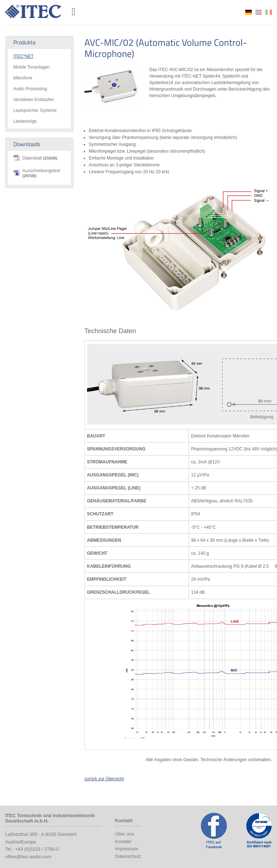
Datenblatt (40, 158)
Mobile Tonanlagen (32, 67)
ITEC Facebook (214, 830)
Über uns (125, 834)
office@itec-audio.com (28, 857)
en (259, 12)
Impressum (127, 849)
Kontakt (123, 841)
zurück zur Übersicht (104, 779)
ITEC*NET (23, 56)
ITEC (37, 11)
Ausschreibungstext (41, 173)
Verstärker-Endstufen (34, 100)
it (269, 12)
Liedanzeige (25, 121)
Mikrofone (23, 78)
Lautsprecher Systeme (35, 110)
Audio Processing (30, 89)
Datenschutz (128, 856)
